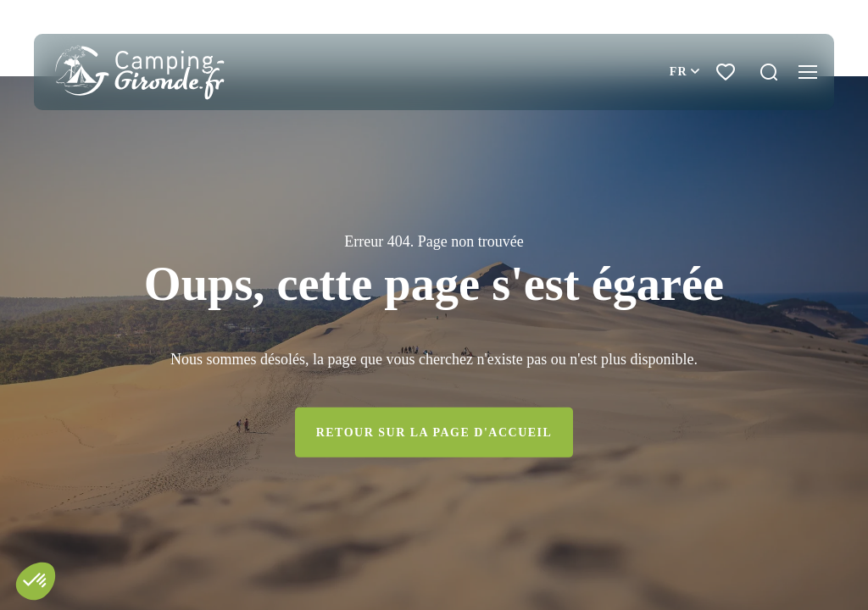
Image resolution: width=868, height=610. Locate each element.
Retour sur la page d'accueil (434, 433)
